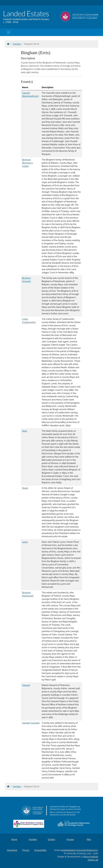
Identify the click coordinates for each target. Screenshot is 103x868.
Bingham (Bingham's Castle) (27, 163)
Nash (25, 431)
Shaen (25, 488)
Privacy (26, 850)
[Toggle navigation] (9, 32)
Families (17, 44)
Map (89, 839)
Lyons (25, 542)
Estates (51, 839)
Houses (70, 839)
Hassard (26, 685)
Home (14, 839)
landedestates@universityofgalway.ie (79, 850)
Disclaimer (12, 850)
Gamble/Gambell (31, 723)
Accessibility (40, 850)
